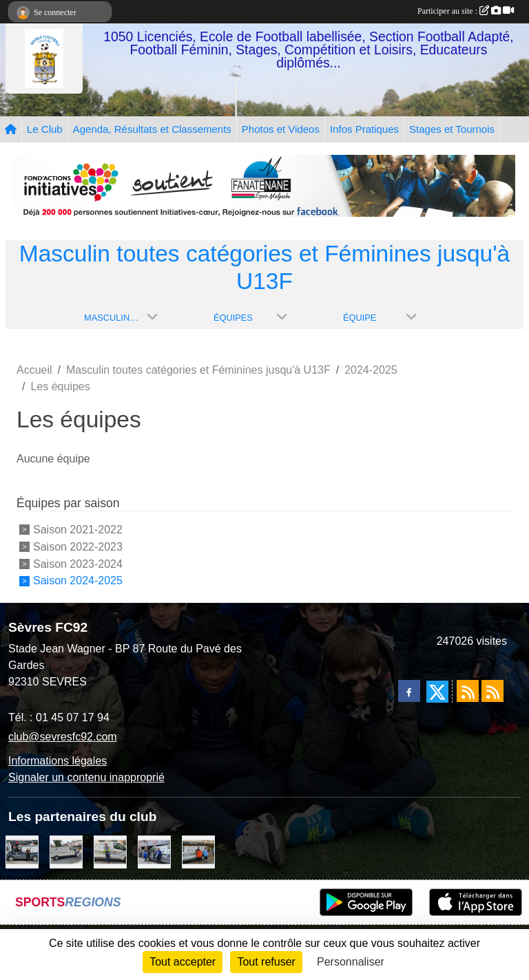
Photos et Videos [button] (281, 129)
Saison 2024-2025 (78, 580)
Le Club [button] (45, 129)
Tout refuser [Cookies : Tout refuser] (266, 962)
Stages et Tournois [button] (452, 129)
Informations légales (58, 761)
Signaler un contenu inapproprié (86, 777)
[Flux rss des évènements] (492, 691)
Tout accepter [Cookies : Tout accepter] (183, 962)
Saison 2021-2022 (78, 530)
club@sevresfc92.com (63, 737)
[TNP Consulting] (110, 851)
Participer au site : (466, 11)
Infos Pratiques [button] (364, 129)
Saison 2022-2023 (78, 547)
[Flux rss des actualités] (468, 691)
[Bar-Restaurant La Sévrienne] (66, 851)
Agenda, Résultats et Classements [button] (152, 129)
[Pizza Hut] (22, 851)
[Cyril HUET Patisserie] (154, 851)
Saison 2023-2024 (78, 563)
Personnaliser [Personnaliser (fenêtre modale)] (351, 962)
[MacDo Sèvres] (198, 851)
